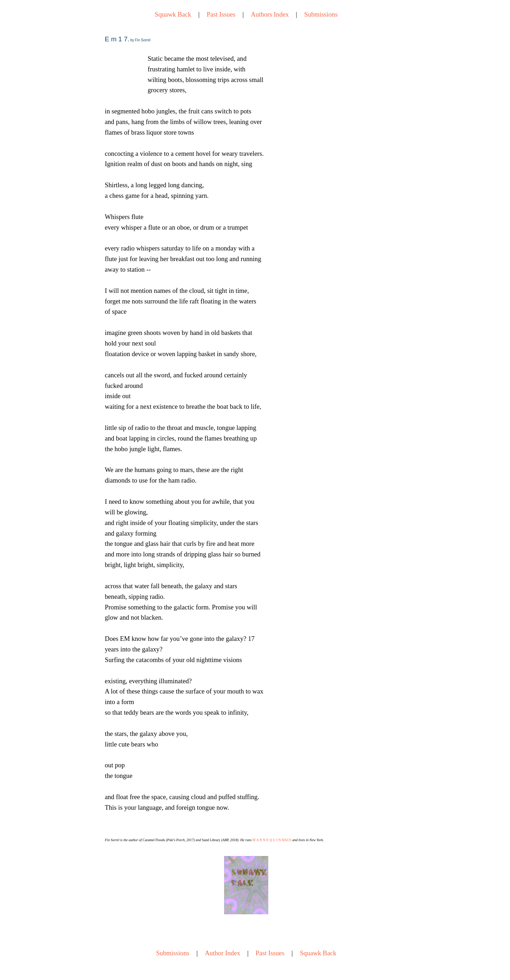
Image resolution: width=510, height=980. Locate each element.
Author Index (223, 953)
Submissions (321, 14)
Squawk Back (173, 14)
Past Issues (221, 14)
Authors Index (270, 14)
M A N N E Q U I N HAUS (272, 840)
